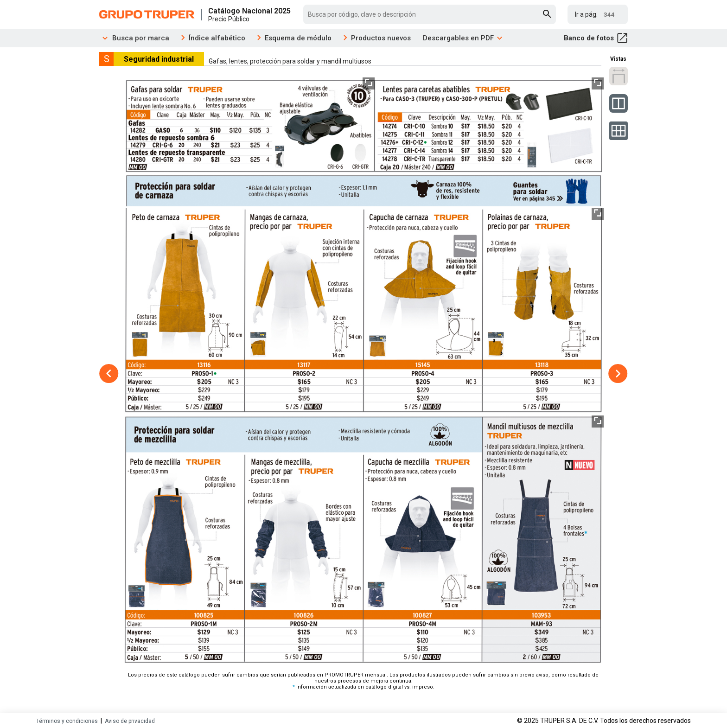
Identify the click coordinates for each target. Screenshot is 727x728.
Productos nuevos (381, 38)
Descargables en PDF (463, 38)
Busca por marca (134, 38)
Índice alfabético (217, 38)
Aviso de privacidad (130, 721)
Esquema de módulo (298, 38)
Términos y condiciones (67, 721)
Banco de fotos (596, 38)
